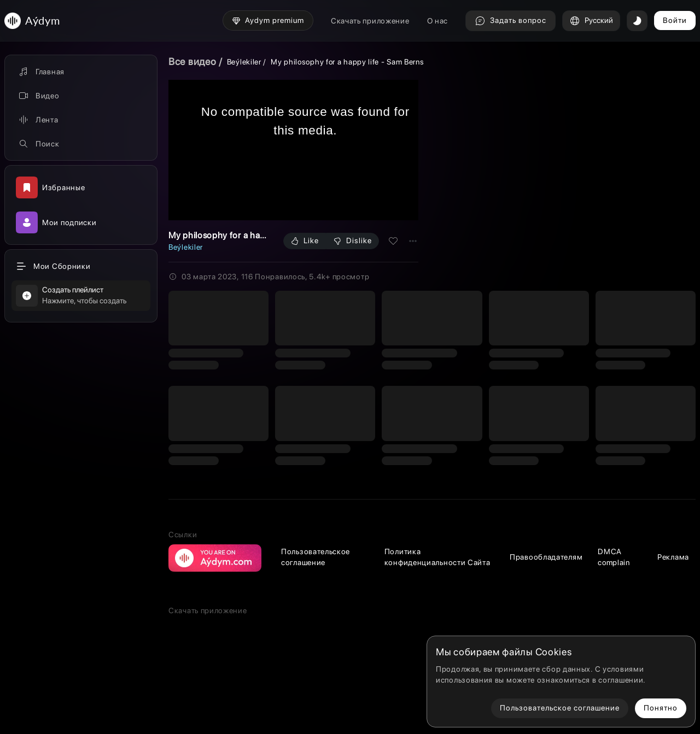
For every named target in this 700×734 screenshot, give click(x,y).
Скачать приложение (370, 21)
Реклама (673, 557)
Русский (591, 21)
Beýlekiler (244, 62)
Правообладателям (546, 557)
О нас (438, 21)
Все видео (192, 61)
